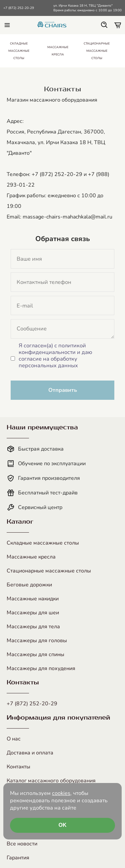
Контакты (18, 767)
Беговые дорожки (29, 585)
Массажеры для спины (35, 654)
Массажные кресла (31, 557)
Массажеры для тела (33, 627)
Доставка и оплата (30, 753)
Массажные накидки (33, 599)
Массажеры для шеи (33, 613)
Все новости (22, 844)
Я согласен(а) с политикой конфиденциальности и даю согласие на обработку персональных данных (55, 355)
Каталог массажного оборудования (51, 781)
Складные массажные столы (43, 543)
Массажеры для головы (37, 641)
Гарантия (18, 858)
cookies (61, 793)
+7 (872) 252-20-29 (19, 8)
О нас (14, 739)
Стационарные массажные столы (49, 571)
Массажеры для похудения (41, 668)
